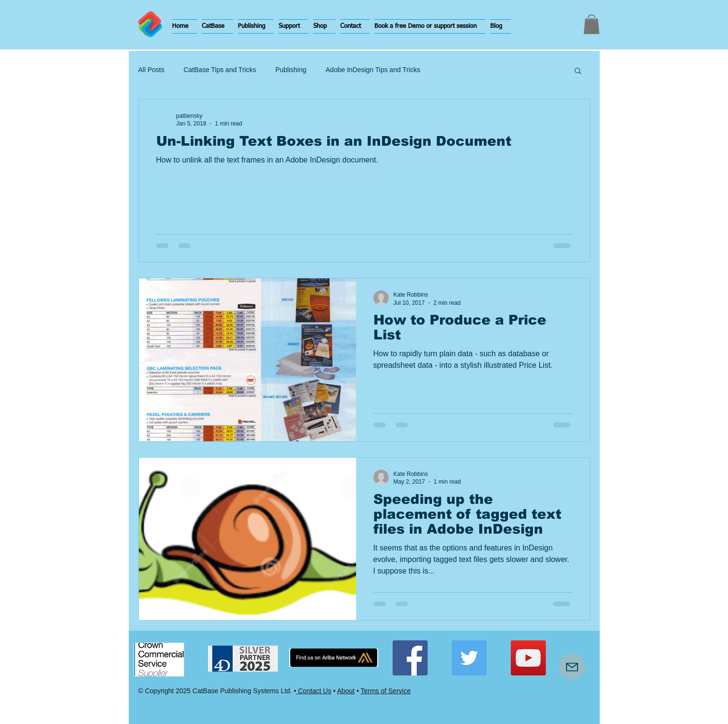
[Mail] (572, 667)
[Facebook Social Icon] (410, 658)
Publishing (291, 70)
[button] (217, 26)
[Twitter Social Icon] (469, 658)
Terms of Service (385, 691)
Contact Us (314, 691)
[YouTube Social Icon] (528, 658)
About (346, 691)
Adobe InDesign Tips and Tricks (373, 70)
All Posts (151, 70)
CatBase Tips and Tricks (220, 70)
